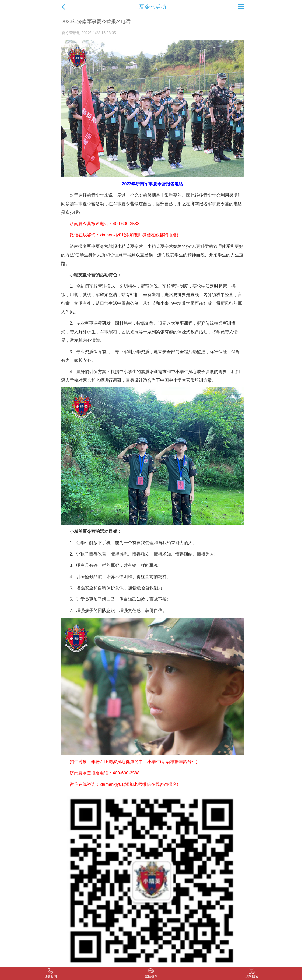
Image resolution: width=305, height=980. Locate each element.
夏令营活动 (153, 7)
